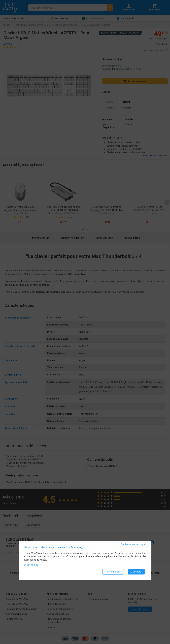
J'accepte (136, 572)
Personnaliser (113, 572)
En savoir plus (31, 565)
